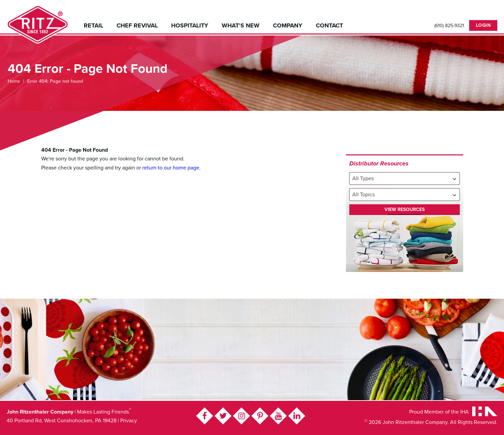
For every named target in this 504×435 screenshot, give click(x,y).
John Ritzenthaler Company (38, 24)
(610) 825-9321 (449, 26)
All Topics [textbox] (364, 195)
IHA (464, 412)
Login (483, 25)
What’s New (241, 25)
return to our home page (171, 168)
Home (14, 81)
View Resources (405, 209)
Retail (93, 25)
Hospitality (190, 25)
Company (288, 25)
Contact (329, 25)
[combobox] (405, 178)
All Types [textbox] (363, 178)
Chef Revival (137, 25)
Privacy (129, 421)
